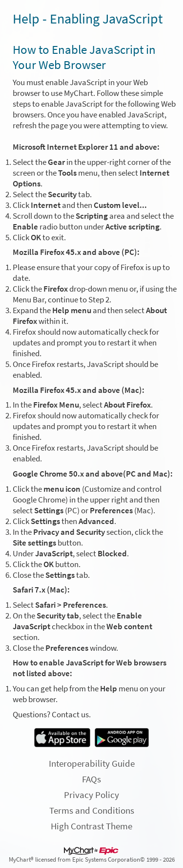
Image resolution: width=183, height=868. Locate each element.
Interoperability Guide (92, 763)
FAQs (91, 779)
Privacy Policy (91, 795)
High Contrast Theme (91, 826)
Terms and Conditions (92, 810)
